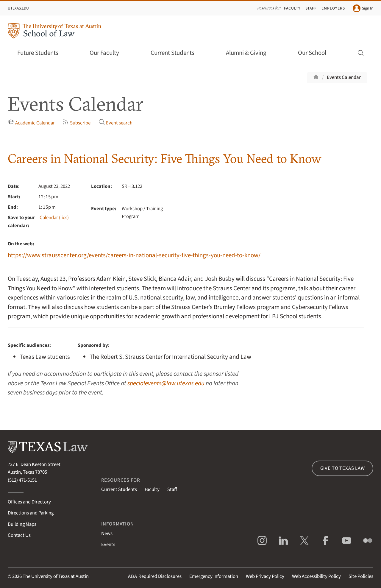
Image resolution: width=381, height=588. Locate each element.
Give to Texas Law (343, 468)
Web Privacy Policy (265, 576)
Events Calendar (344, 77)
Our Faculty (108, 53)
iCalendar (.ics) (54, 218)
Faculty (292, 8)
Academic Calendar (31, 123)
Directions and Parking (31, 513)
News (107, 534)
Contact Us (19, 535)
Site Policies (361, 576)
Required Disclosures (155, 576)
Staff (311, 8)
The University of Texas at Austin (56, 576)
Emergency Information (214, 576)
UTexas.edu (18, 8)
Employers (333, 8)
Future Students (42, 53)
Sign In (363, 8)
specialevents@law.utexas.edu (166, 383)
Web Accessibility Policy (316, 576)
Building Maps (22, 524)
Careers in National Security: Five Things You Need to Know (165, 159)
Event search (115, 123)
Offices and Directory (29, 502)
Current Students (177, 53)
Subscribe (76, 123)
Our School (316, 53)
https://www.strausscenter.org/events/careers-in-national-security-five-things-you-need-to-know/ (134, 255)
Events (108, 545)
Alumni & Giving (250, 53)
